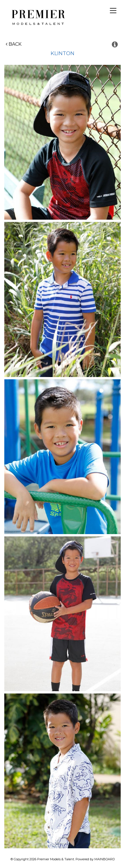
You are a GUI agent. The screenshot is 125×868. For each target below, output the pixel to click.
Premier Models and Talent (37, 17)
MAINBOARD (105, 859)
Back (14, 44)
